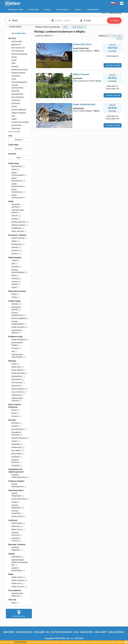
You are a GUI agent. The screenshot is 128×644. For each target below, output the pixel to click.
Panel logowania (116, 632)
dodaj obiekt (100, 632)
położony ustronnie (15, 534)
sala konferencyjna (19, 499)
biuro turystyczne (17, 48)
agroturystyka (15, 41)
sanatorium (14, 100)
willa (12, 116)
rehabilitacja (16, 228)
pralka (14, 294)
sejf (13, 351)
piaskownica (16, 447)
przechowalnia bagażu (16, 344)
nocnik (14, 441)
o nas (76, 632)
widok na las (16, 583)
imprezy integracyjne (16, 494)
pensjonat (14, 91)
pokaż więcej (14, 132)
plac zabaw (16, 450)
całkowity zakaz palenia (16, 211)
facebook (9, 632)
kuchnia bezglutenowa (17, 314)
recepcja (15, 348)
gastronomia (15, 125)
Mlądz (75, 51)
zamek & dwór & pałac (19, 122)
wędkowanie (16, 395)
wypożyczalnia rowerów (16, 399)
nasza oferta (86, 632)
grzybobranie (16, 376)
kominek (15, 267)
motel (12, 79)
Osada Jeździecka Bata (84, 104)
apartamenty (16, 166)
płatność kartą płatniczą (16, 594)
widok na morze (18, 587)
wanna (14, 297)
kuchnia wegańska (19, 318)
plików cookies (21, 642)
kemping (13, 66)
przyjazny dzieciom (15, 461)
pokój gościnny (16, 94)
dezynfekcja (16, 557)
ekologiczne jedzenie (15, 308)
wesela (14, 502)
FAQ (48, 632)
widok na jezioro (18, 580)
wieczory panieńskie (16, 512)
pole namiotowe (16, 97)
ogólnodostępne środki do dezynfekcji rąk (18, 562)
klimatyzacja (16, 244)
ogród (14, 287)
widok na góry (17, 577)
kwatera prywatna (17, 73)
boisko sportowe (18, 373)
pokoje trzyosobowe (16, 191)
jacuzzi (14, 410)
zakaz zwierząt (17, 231)
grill (13, 264)
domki (14, 169)
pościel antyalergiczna (17, 485)
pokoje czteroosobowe (17, 174)
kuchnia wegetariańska (17, 323)
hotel (12, 63)
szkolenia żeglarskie (15, 549)
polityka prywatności (61, 632)
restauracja (14, 128)
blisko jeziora (17, 523)
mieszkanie (14, 76)
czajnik (14, 260)
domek (13, 57)
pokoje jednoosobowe (17, 185)
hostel (12, 60)
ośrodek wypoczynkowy (16, 86)
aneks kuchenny (18, 238)
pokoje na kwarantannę (16, 569)
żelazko (14, 254)
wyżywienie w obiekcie (15, 331)
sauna (14, 413)
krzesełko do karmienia (15, 433)
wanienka (15, 465)
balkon (14, 241)
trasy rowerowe (17, 392)
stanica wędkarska (17, 110)
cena (10, 136)
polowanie (15, 386)
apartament (14, 45)
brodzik (14, 426)
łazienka (15, 247)
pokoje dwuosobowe (17, 179)
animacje (15, 423)
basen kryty (16, 367)
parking (14, 219)
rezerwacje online (17, 33)
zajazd (12, 119)
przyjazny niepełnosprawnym (19, 476)
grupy (14, 603)
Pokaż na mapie (19, 613)
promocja (12, 154)
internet (14, 216)
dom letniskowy (16, 51)
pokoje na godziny (18, 339)
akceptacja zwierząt (15, 205)
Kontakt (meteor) (25, 632)
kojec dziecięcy (17, 429)
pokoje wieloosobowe (17, 196)
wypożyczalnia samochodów (17, 356)
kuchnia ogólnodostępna (18, 271)
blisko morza (16, 529)
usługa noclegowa (17, 113)
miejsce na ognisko (15, 283)
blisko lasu (16, 526)
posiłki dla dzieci (18, 327)
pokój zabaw (16, 454)
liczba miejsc (13, 145)
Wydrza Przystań (81, 74)
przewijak (15, 457)
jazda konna (16, 379)
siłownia (15, 416)
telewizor (15, 250)
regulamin (39, 632)
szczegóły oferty (113, 65)
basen (14, 364)
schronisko (14, 103)
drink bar (15, 304)
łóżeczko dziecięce (19, 438)
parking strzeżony (18, 222)
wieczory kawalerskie (16, 506)
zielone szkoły (17, 516)
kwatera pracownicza (18, 70)
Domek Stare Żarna (82, 44)
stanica (13, 106)
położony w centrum (15, 539)
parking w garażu (18, 225)
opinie (120, 39)
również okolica (14, 27)
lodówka (15, 279)
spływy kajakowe (18, 389)
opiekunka (15, 444)
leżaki (14, 275)
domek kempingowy (18, 54)
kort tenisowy (17, 382)
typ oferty (12, 38)
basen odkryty (17, 370)
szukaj (114, 21)
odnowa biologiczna (18, 82)
